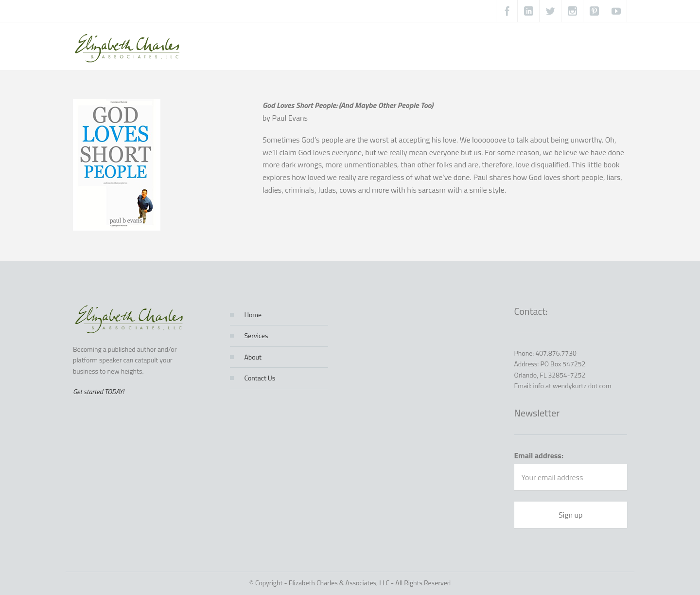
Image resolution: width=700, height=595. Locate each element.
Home (253, 315)
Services (256, 335)
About (253, 357)
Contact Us (260, 378)
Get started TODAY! (98, 391)
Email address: (539, 455)
